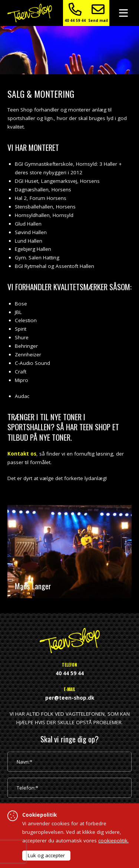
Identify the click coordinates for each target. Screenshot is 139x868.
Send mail (98, 13)
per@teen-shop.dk (70, 698)
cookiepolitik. (113, 841)
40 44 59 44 (75, 13)
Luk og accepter (46, 855)
